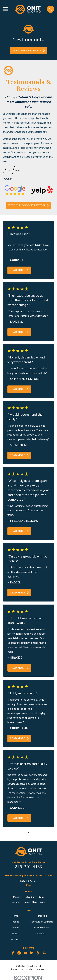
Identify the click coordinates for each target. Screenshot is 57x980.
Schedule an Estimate (42, 922)
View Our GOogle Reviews (28, 205)
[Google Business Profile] (44, 953)
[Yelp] (38, 953)
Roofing (15, 922)
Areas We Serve (42, 928)
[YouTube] (25, 953)
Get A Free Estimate (28, 51)
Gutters (15, 928)
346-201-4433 (28, 867)
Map (28, 885)
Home (15, 916)
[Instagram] (19, 953)
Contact (42, 934)
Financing (42, 916)
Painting (15, 940)
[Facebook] (13, 953)
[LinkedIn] (32, 953)
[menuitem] (14, 969)
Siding (15, 934)
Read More (19, 270)
